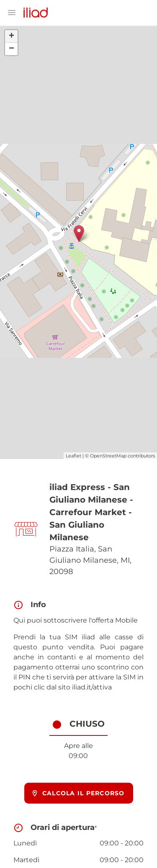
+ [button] (12, 36)
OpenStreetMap (108, 456)
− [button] (12, 49)
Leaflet (73, 456)
